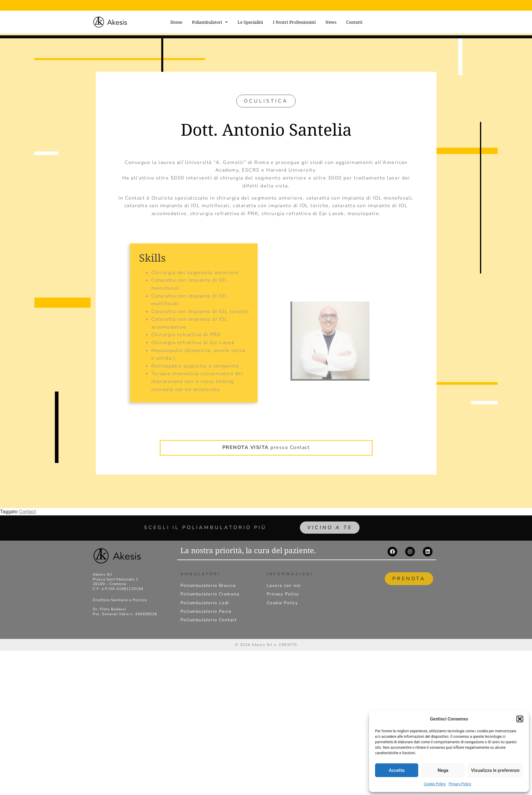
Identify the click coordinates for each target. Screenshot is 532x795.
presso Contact (266, 438)
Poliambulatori (210, 22)
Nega (443, 770)
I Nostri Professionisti (294, 22)
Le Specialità (250, 22)
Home (176, 22)
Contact (27, 512)
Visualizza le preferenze (495, 770)
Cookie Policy (435, 784)
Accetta (397, 770)
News (331, 22)
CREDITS (288, 645)
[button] (520, 719)
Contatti (354, 22)
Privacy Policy (460, 784)
